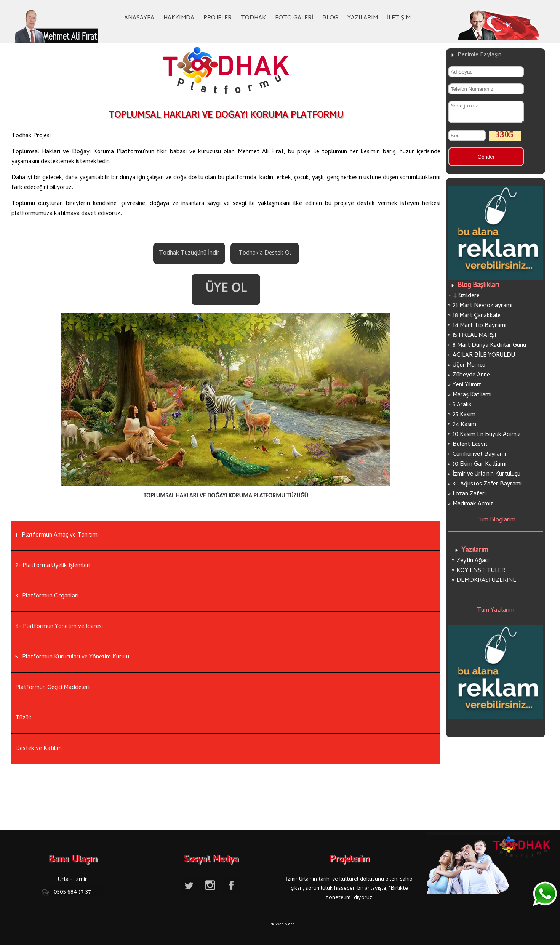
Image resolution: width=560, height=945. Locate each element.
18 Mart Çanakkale (477, 319)
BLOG (330, 18)
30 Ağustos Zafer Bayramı (487, 488)
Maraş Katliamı (472, 399)
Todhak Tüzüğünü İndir (189, 253)
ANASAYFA (139, 18)
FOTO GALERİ (294, 18)
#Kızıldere (466, 300)
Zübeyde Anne (471, 379)
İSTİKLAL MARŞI (474, 339)
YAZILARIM (363, 18)
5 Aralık (462, 408)
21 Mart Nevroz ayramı (482, 309)
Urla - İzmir (73, 880)
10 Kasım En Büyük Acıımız (487, 438)
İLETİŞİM (399, 18)
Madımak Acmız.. (474, 508)
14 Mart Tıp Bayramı (479, 329)
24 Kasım (464, 428)
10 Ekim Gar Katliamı (479, 468)
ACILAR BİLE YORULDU (484, 359)
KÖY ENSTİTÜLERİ (482, 574)
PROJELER (218, 18)
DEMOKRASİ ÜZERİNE (486, 584)
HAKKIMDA (179, 18)
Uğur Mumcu (469, 369)
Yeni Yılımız (467, 389)
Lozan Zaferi (469, 498)
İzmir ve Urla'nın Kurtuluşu (486, 478)
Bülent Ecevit (470, 448)
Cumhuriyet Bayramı (479, 458)
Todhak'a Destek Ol (265, 253)
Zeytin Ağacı (473, 564)
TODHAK (253, 18)
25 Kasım (464, 418)
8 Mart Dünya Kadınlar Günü (489, 349)
